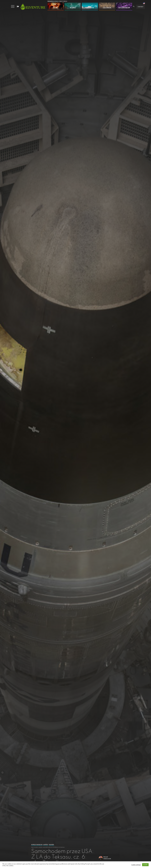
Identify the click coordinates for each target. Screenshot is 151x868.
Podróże (46, 844)
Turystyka (51, 844)
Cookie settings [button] (136, 865)
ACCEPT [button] (145, 865)
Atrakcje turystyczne (37, 844)
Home (32, 847)
